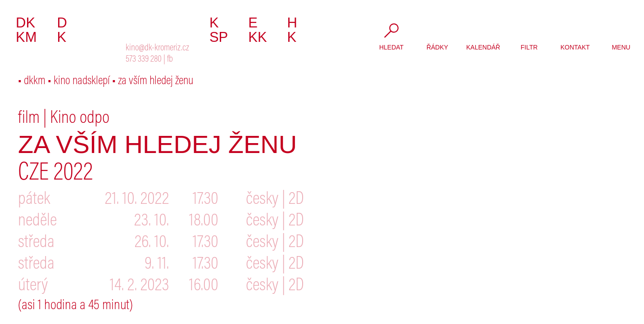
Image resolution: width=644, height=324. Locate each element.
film (29, 119)
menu (621, 47)
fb (170, 60)
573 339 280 (144, 60)
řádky (437, 47)
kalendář (483, 47)
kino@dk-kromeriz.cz (157, 48)
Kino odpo (80, 119)
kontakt (575, 47)
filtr (529, 47)
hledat (391, 47)
